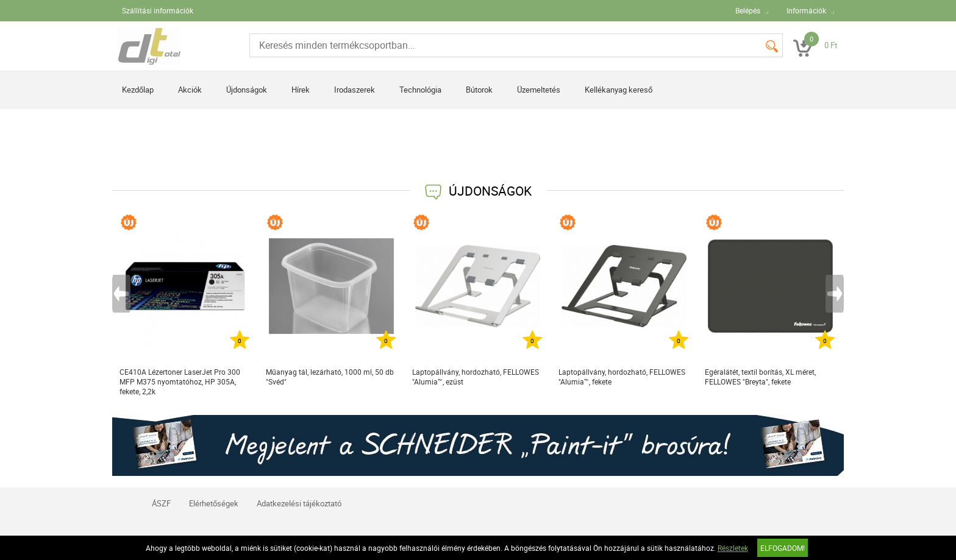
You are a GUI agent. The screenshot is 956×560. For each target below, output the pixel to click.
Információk (806, 10)
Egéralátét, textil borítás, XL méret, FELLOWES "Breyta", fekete (760, 377)
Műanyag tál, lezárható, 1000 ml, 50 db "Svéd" (330, 377)
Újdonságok (247, 90)
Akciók (190, 90)
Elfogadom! (783, 548)
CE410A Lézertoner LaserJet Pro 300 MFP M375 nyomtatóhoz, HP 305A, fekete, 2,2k (180, 381)
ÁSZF (161, 503)
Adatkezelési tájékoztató (299, 503)
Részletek (733, 548)
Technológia (420, 90)
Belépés (748, 10)
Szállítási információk (158, 10)
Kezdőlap (138, 90)
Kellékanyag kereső (619, 90)
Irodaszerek (355, 90)
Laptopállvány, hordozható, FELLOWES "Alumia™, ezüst (476, 377)
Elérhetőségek (214, 503)
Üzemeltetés (539, 90)
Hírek (301, 90)
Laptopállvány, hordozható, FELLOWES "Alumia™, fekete (622, 377)
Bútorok (479, 90)
